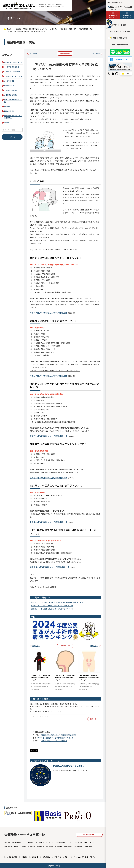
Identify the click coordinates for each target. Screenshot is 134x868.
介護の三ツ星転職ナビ (12, 90)
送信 (92, 719)
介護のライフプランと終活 (13, 76)
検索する (12, 137)
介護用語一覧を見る (89, 835)
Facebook (113, 74)
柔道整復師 (59, 847)
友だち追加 (120, 52)
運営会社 (35, 857)
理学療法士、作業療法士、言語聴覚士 (41, 847)
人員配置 (23, 847)
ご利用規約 (46, 857)
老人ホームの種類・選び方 (13, 62)
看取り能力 (8, 847)
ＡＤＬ (69, 842)
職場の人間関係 (9, 111)
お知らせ (25, 857)
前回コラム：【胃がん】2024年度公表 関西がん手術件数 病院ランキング (58, 602)
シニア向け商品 (9, 81)
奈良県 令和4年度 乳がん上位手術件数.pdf (48, 522)
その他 (6, 122)
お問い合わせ (113, 16)
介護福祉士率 (78, 847)
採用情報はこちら (120, 67)
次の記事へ (96, 53)
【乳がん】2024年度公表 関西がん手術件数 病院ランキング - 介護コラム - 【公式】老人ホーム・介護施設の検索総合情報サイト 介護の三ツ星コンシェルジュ (19, 6)
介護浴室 (7, 842)
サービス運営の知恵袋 (12, 67)
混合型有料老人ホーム (81, 842)
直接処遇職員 (17, 842)
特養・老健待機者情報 (120, 45)
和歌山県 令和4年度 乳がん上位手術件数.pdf (49, 567)
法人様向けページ (120, 59)
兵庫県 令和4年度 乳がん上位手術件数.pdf (48, 376)
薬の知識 (7, 106)
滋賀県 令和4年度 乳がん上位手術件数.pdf (48, 478)
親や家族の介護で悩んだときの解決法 (13, 117)
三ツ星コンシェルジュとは (120, 31)
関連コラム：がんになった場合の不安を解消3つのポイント (53, 609)
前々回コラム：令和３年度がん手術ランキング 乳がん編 (52, 606)
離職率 (16, 847)
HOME (126, 74)
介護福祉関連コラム (120, 38)
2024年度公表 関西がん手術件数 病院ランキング (55, 738)
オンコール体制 (28, 842)
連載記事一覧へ (65, 53)
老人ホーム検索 (120, 25)
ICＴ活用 (93, 842)
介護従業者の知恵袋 (11, 95)
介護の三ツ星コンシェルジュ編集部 (54, 741)
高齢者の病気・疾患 (68, 735)
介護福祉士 (68, 847)
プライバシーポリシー (62, 857)
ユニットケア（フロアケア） (45, 842)
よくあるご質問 (12, 857)
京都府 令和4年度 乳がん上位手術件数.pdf (48, 436)
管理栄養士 (88, 847)
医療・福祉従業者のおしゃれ (13, 101)
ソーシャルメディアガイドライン (84, 857)
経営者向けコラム (10, 86)
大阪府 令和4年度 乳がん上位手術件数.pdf (48, 313)
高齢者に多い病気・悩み (50, 735)
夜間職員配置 (61, 842)
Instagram (117, 74)
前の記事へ (34, 53)
